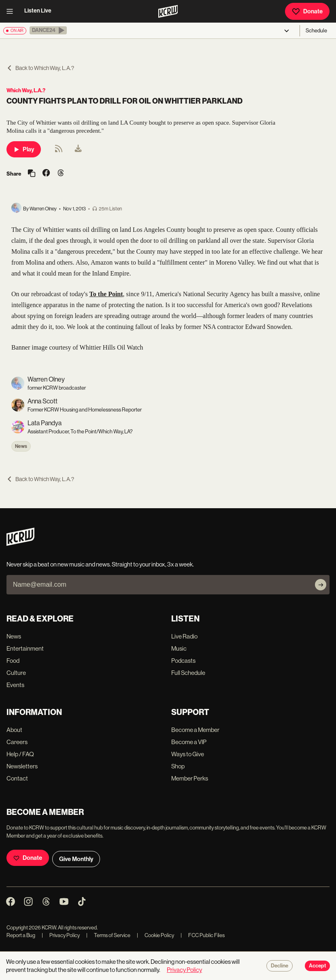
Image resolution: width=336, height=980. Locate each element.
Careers (17, 742)
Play (24, 149)
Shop (178, 766)
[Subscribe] (321, 585)
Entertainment (25, 648)
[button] (48, 30)
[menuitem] (78, 149)
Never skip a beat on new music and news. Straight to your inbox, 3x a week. (100, 564)
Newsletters (22, 766)
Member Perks (190, 778)
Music (179, 648)
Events (15, 685)
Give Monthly (76, 859)
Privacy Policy (61, 935)
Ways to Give (188, 754)
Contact (17, 778)
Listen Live (38, 11)
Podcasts (183, 661)
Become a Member (195, 730)
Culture (16, 673)
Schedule (316, 31)
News (21, 446)
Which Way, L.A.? (26, 90)
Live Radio (184, 636)
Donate (307, 11)
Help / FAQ (20, 754)
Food (13, 661)
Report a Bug (21, 935)
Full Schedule (188, 673)
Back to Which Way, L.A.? (40, 68)
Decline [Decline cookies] (280, 966)
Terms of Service (108, 935)
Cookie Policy (155, 935)
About (14, 730)
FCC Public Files (203, 935)
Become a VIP (189, 742)
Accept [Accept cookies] (317, 966)
